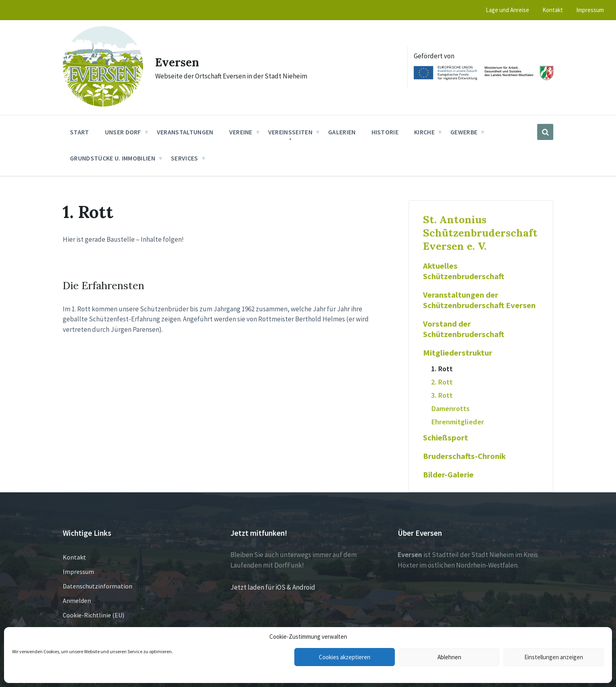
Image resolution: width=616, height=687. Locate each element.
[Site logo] (103, 104)
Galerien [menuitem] (342, 132)
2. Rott (442, 382)
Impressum (78, 572)
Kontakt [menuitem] (553, 10)
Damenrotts (450, 408)
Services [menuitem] (185, 158)
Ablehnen (449, 657)
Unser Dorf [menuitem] (123, 132)
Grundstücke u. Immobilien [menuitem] (113, 158)
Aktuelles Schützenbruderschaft (464, 271)
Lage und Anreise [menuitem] (507, 10)
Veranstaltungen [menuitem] (185, 132)
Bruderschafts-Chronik (464, 456)
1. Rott (442, 369)
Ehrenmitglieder (458, 422)
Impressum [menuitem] (590, 10)
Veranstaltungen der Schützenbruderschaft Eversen (479, 300)
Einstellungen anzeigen (554, 657)
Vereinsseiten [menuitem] (290, 132)
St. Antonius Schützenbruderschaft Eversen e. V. (480, 233)
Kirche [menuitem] (424, 132)
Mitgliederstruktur (458, 353)
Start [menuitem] (80, 132)
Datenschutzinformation (98, 586)
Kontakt (74, 557)
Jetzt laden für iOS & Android (273, 587)
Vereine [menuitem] (241, 132)
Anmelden (77, 601)
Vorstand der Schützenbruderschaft (464, 329)
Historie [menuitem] (385, 132)
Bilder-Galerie (448, 475)
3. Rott (442, 395)
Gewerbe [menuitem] (464, 132)
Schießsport (446, 438)
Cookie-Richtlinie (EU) (93, 615)
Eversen (179, 62)
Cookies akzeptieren (345, 657)
